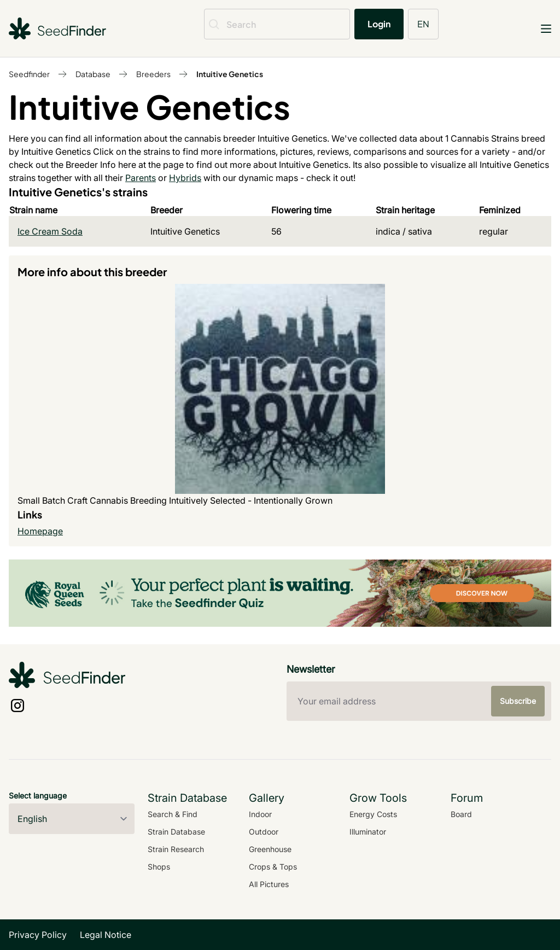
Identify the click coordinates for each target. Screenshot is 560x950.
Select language (38, 795)
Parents (141, 178)
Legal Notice (106, 935)
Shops (159, 867)
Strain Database (176, 832)
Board (461, 814)
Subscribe (518, 701)
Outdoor (264, 832)
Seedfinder (29, 74)
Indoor (260, 814)
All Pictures (269, 884)
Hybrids (185, 178)
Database (93, 74)
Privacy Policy (38, 935)
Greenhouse (270, 849)
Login (379, 24)
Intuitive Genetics (230, 74)
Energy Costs (373, 814)
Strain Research (176, 849)
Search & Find (173, 814)
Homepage (40, 531)
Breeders (153, 74)
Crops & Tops (273, 867)
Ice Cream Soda (50, 231)
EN (423, 24)
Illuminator (368, 832)
